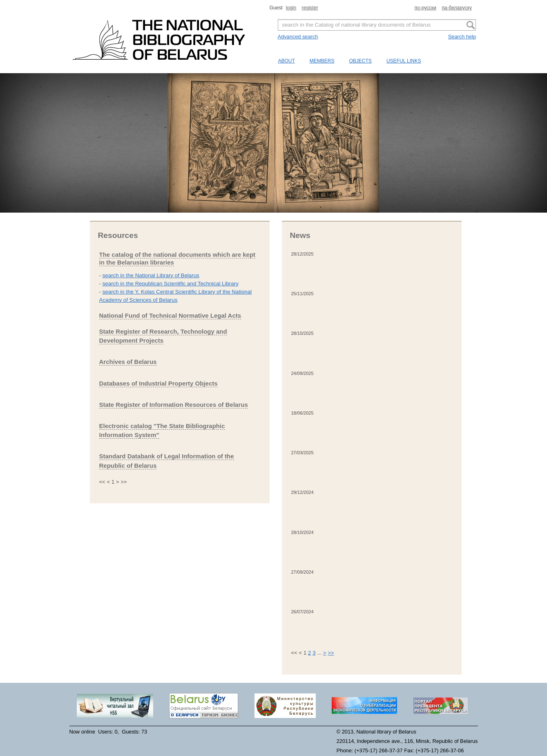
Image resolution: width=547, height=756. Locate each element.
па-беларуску (457, 8)
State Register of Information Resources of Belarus (174, 405)
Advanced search (298, 37)
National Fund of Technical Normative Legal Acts (170, 315)
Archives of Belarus (128, 362)
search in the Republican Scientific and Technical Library (171, 284)
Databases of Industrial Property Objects (159, 383)
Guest (277, 8)
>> (331, 653)
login (291, 8)
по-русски (426, 8)
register (310, 8)
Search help (462, 37)
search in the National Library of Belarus (151, 275)
